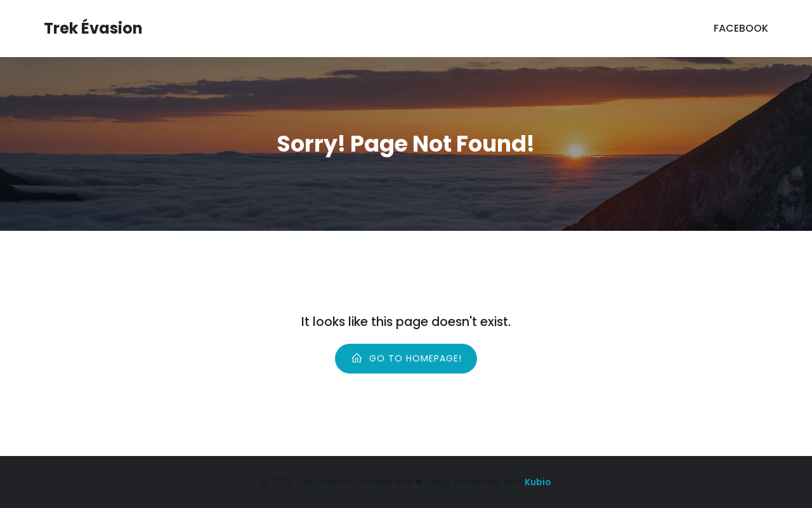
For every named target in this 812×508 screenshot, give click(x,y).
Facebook (741, 28)
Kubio (538, 482)
